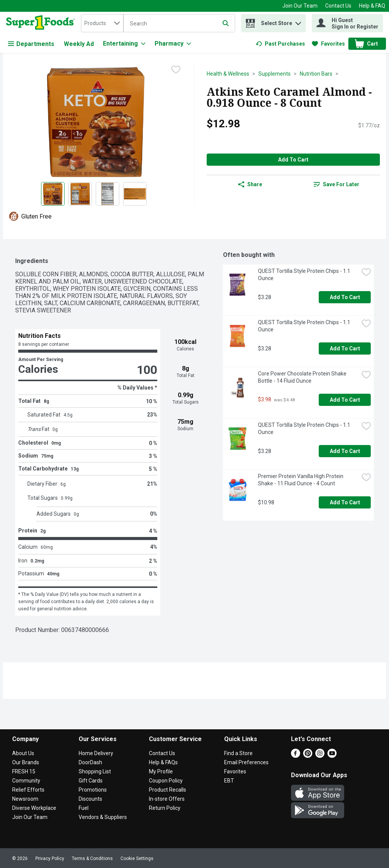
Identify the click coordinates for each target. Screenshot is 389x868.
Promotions (93, 790)
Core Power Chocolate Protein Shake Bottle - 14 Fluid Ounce (303, 377)
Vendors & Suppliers (103, 817)
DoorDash (90, 762)
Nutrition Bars (316, 74)
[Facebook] (296, 756)
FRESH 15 (24, 771)
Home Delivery (96, 753)
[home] (42, 23)
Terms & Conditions (92, 858)
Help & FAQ (372, 6)
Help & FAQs (163, 762)
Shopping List (95, 771)
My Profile (161, 771)
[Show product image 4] (135, 194)
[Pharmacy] (173, 44)
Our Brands (26, 762)
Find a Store (238, 753)
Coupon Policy (166, 781)
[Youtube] (332, 756)
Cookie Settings (137, 858)
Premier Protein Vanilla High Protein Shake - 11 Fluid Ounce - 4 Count (301, 480)
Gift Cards (91, 781)
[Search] (179, 24)
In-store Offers (167, 799)
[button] (298, 21)
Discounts (90, 799)
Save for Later (337, 184)
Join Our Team (300, 6)
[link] (280, 44)
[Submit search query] (226, 23)
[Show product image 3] (108, 194)
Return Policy (165, 808)
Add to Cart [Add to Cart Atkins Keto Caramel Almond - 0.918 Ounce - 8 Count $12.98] (293, 160)
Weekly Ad (79, 44)
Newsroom (25, 799)
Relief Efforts (28, 790)
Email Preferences (246, 762)
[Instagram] (320, 756)
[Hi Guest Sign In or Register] (347, 23)
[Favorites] (328, 44)
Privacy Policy (50, 858)
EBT (229, 781)
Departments (31, 44)
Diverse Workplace (34, 808)
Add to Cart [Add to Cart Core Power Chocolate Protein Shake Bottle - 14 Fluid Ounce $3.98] (345, 400)
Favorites (235, 771)
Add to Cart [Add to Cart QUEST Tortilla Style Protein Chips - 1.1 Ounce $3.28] (345, 297)
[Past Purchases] (280, 44)
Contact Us (338, 6)
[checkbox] (176, 70)
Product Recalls (168, 790)
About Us (23, 753)
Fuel (84, 808)
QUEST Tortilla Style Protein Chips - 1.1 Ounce (305, 275)
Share (250, 184)
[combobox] (102, 23)
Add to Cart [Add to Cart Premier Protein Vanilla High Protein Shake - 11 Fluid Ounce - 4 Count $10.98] (345, 502)
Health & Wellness (228, 74)
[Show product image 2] (80, 194)
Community (26, 781)
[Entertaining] (124, 44)
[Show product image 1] (53, 194)
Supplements (274, 74)
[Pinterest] (308, 756)
